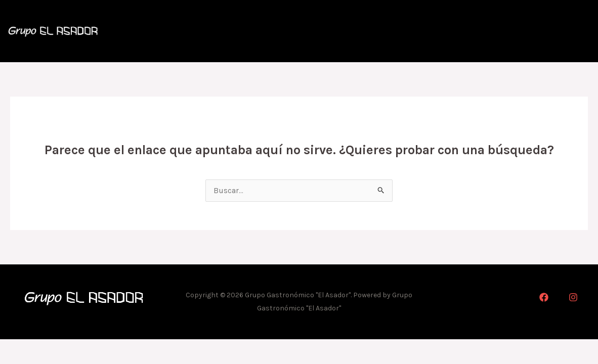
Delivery (507, 32)
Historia (409, 32)
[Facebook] (544, 300)
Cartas (458, 32)
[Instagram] (573, 300)
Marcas (559, 32)
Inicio (362, 32)
